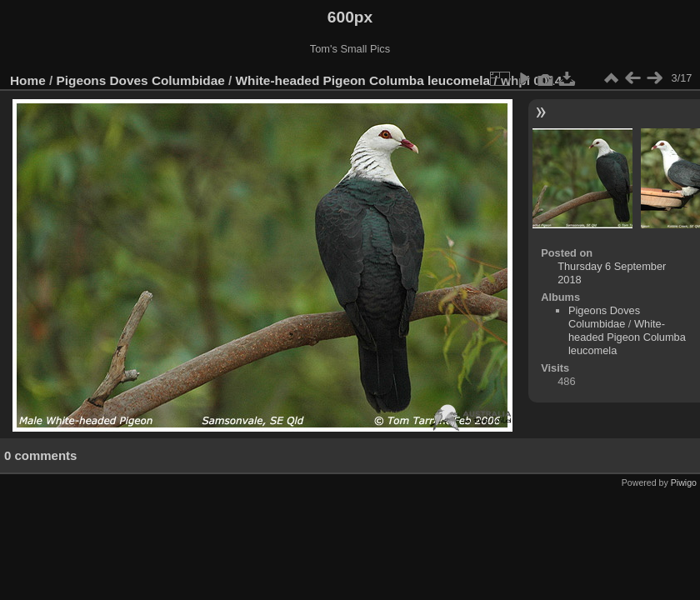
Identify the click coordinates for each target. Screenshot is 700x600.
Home (28, 80)
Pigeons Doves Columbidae (141, 80)
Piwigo (684, 482)
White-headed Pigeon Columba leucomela (363, 80)
